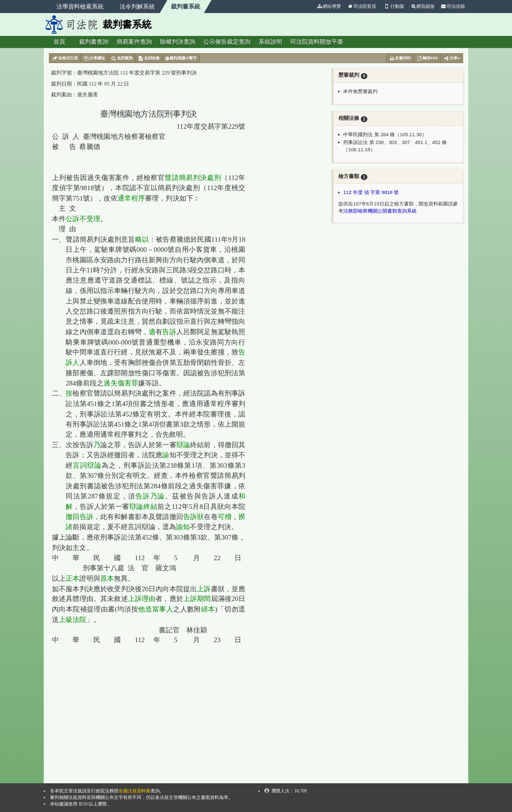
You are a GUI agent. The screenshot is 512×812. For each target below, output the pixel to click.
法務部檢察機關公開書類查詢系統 (380, 211)
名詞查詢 (122, 58)
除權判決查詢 (178, 42)
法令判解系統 (137, 7)
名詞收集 (149, 58)
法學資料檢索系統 (80, 7)
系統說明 (270, 42)
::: (311, 6)
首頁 (59, 42)
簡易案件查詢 (134, 42)
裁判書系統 (185, 7)
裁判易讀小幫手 (181, 58)
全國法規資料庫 (135, 791)
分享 (452, 58)
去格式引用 (65, 58)
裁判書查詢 (94, 42)
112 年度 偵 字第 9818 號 (371, 192)
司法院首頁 (362, 6)
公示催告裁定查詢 (227, 42)
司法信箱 (453, 6)
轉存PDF (427, 58)
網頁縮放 (423, 6)
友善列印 (400, 58)
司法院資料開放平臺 (317, 42)
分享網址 (94, 58)
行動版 (393, 6)
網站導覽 (329, 6)
